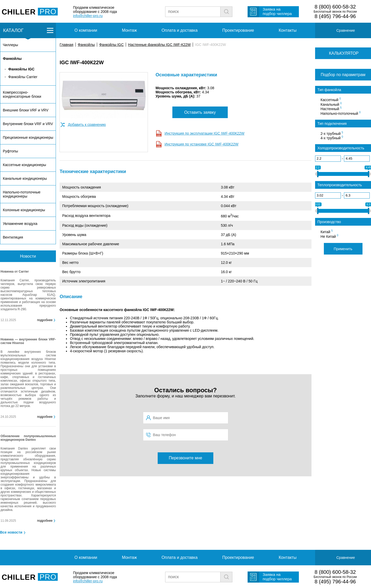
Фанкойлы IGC (111, 45)
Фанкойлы (86, 45)
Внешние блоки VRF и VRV (26, 110)
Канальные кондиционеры (25, 178)
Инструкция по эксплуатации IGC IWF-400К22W (205, 133)
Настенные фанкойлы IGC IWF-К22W (159, 45)
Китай (327, 232)
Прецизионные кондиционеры (28, 137)
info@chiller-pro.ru (88, 16)
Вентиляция (13, 237)
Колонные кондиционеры (24, 210)
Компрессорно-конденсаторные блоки (22, 94)
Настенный (331, 109)
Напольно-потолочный (341, 113)
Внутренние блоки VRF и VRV (28, 124)
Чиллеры (10, 45)
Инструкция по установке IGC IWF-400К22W (202, 144)
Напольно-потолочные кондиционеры (22, 194)
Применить (343, 249)
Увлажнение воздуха (20, 224)
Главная (66, 45)
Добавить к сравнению (87, 125)
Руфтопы (10, 151)
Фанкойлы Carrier (23, 77)
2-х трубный (332, 133)
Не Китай (329, 236)
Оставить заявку (200, 112)
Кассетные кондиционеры (24, 165)
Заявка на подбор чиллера (277, 11)
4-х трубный (332, 138)
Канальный (331, 104)
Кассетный (331, 100)
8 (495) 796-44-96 (335, 16)
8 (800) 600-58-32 (335, 7)
